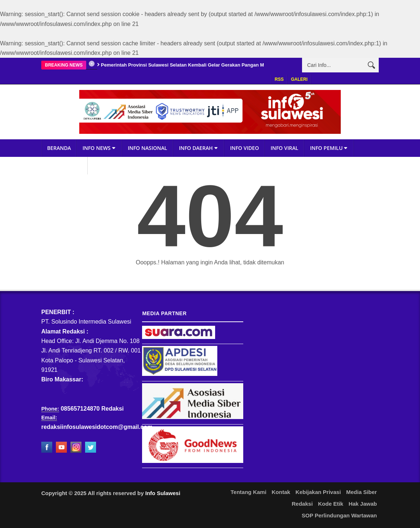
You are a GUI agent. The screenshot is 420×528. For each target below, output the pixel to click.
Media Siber (362, 492)
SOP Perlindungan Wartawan (339, 515)
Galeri (299, 79)
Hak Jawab (363, 504)
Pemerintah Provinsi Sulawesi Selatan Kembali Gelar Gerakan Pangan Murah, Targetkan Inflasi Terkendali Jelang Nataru (236, 65)
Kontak (281, 492)
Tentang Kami (248, 492)
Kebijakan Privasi (318, 492)
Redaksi (302, 504)
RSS (279, 79)
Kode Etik (331, 504)
